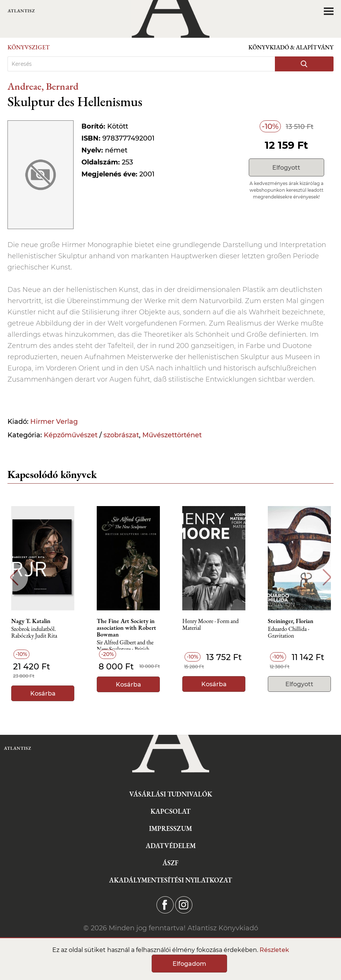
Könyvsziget (29, 47)
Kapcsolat (170, 811)
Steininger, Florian (291, 621)
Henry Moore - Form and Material (210, 625)
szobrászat (121, 435)
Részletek (274, 950)
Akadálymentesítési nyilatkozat (170, 880)
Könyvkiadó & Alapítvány (291, 47)
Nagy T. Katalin (31, 621)
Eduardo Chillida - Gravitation (289, 633)
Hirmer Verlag (54, 422)
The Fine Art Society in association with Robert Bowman (126, 628)
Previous (14, 577)
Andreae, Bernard (43, 86)
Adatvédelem (171, 846)
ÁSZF (170, 863)
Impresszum (170, 828)
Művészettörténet (172, 435)
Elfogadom (189, 964)
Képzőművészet (71, 435)
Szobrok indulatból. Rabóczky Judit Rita (34, 633)
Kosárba (43, 694)
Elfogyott (286, 168)
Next (327, 577)
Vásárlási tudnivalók (171, 794)
